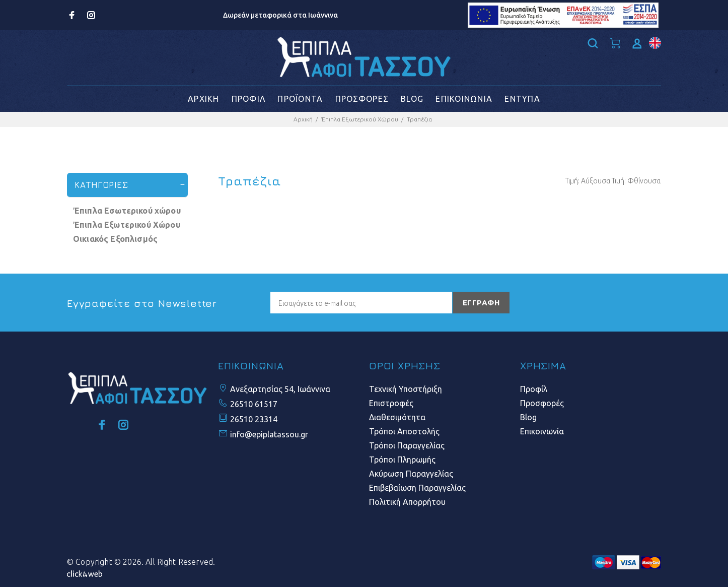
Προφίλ (534, 389)
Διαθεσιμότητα (397, 417)
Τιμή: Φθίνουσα (636, 181)
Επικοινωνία (542, 431)
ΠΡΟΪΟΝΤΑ (300, 99)
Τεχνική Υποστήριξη (406, 389)
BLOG (412, 99)
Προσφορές (542, 403)
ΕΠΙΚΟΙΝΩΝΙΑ (464, 99)
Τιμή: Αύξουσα (588, 181)
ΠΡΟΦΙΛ (249, 99)
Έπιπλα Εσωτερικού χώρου (127, 211)
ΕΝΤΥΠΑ (522, 99)
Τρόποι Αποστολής (404, 431)
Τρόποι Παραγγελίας (407, 445)
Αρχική (303, 119)
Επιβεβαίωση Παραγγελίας (417, 488)
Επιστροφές (391, 403)
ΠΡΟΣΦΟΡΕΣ (362, 99)
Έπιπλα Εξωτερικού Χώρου (360, 119)
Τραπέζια (419, 119)
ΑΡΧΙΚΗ (204, 99)
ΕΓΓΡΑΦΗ (481, 303)
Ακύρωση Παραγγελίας (411, 474)
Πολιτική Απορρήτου (407, 502)
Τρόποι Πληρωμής (402, 460)
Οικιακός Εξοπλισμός (115, 239)
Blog (528, 417)
